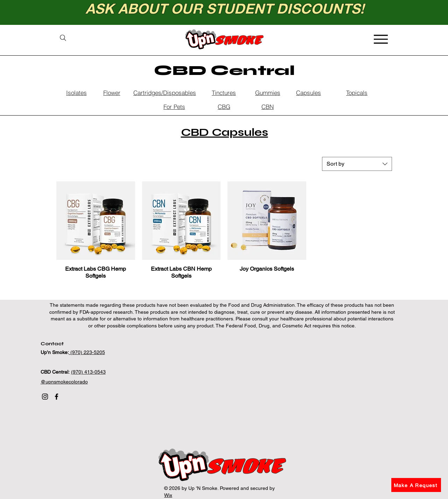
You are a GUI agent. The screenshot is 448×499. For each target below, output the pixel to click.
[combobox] (357, 164)
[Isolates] (76, 92)
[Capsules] (309, 92)
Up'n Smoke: (55, 352)
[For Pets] (174, 106)
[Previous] (37, 12)
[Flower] (112, 92)
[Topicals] (357, 92)
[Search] (63, 38)
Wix (168, 495)
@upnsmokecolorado (64, 382)
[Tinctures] (224, 92)
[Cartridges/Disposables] (165, 92)
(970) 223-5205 (87, 352)
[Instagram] (45, 397)
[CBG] (224, 106)
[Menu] (381, 39)
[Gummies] (268, 92)
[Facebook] (57, 397)
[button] (416, 485)
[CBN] (268, 106)
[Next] (411, 12)
